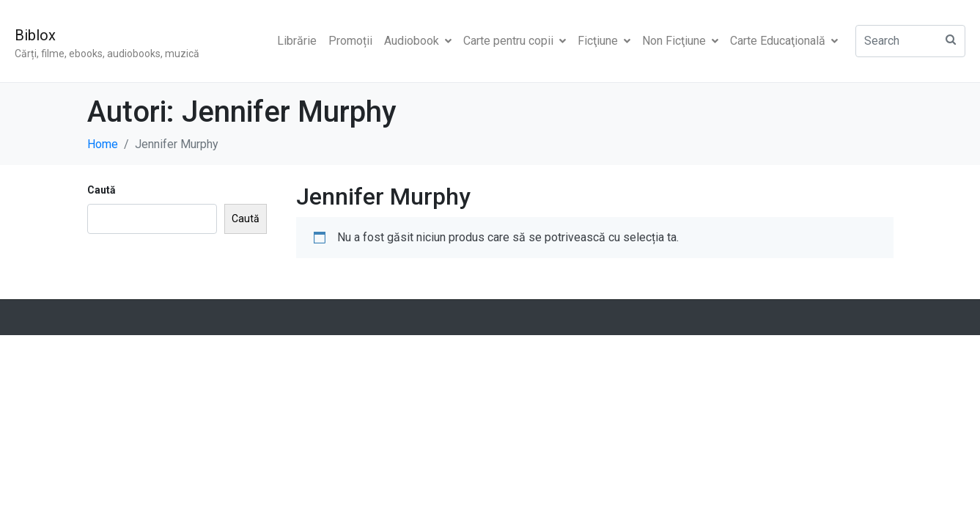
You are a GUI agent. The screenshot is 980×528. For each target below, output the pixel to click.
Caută (102, 190)
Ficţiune (604, 41)
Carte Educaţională (784, 41)
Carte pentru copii (515, 41)
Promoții (350, 41)
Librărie (297, 41)
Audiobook (418, 41)
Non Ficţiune (680, 41)
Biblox (35, 35)
